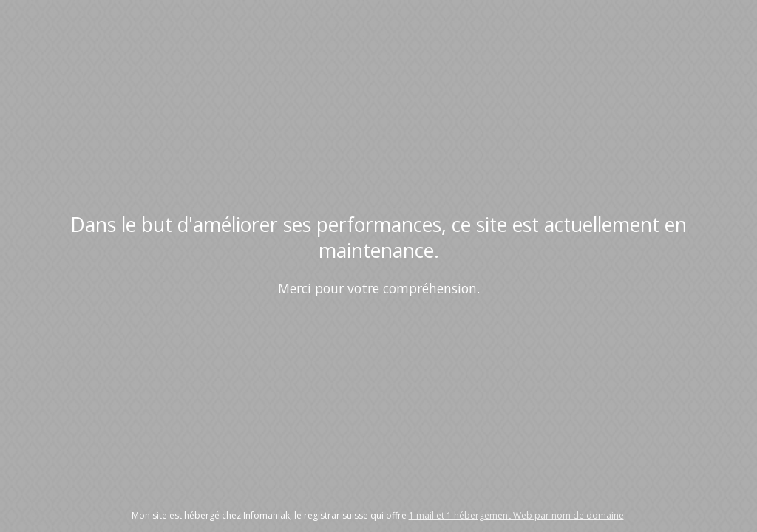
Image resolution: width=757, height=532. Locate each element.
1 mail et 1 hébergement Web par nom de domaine (516, 515)
